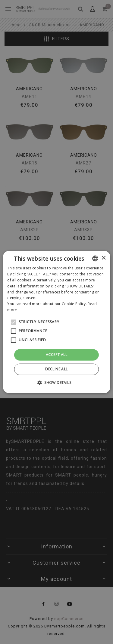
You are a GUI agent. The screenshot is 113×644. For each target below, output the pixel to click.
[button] (56, 383)
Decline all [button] (56, 369)
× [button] (104, 258)
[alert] (56, 322)
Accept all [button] (56, 355)
